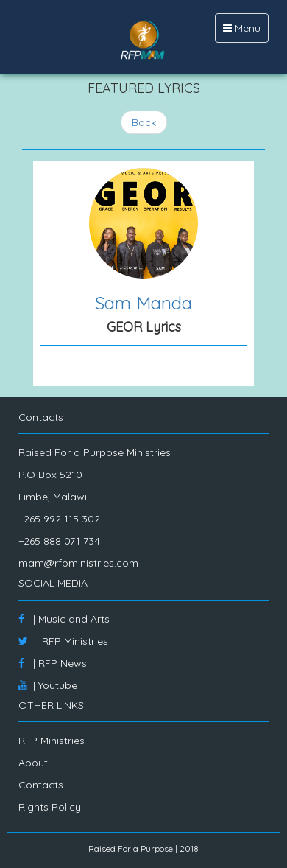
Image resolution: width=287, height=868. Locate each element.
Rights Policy (50, 807)
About (33, 763)
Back (144, 122)
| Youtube (48, 685)
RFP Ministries (52, 741)
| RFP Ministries (63, 641)
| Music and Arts (64, 619)
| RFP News (53, 663)
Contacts (41, 785)
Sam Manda (143, 303)
